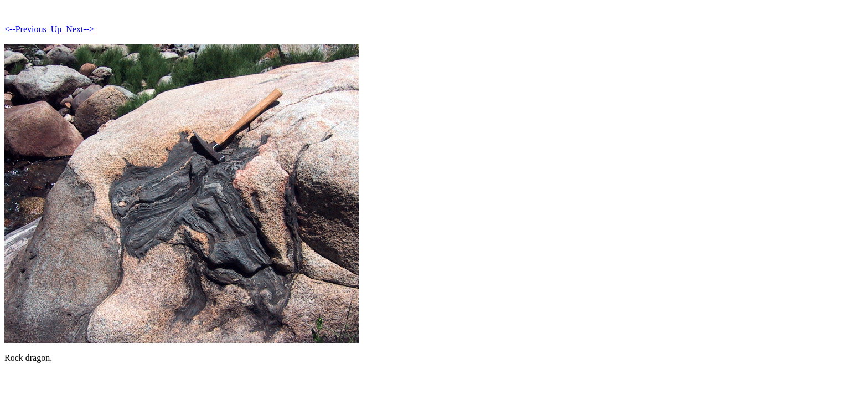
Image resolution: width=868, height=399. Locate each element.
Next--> (80, 29)
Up (56, 29)
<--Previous (25, 29)
